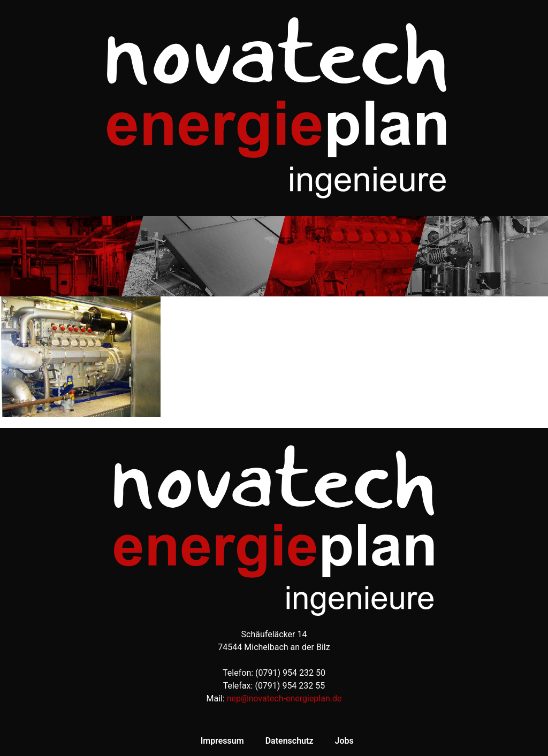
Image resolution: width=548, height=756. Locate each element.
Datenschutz (290, 741)
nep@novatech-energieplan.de (284, 698)
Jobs (344, 741)
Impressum (222, 741)
